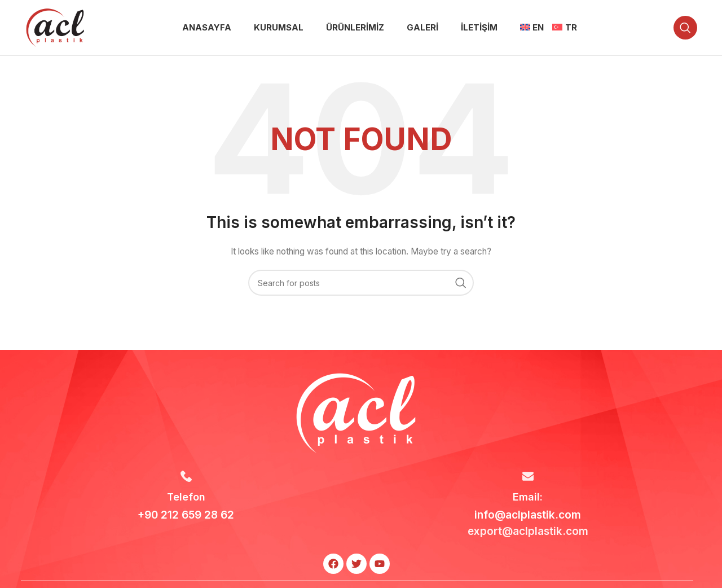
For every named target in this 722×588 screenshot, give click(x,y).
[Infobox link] (186, 499)
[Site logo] (55, 28)
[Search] (685, 29)
